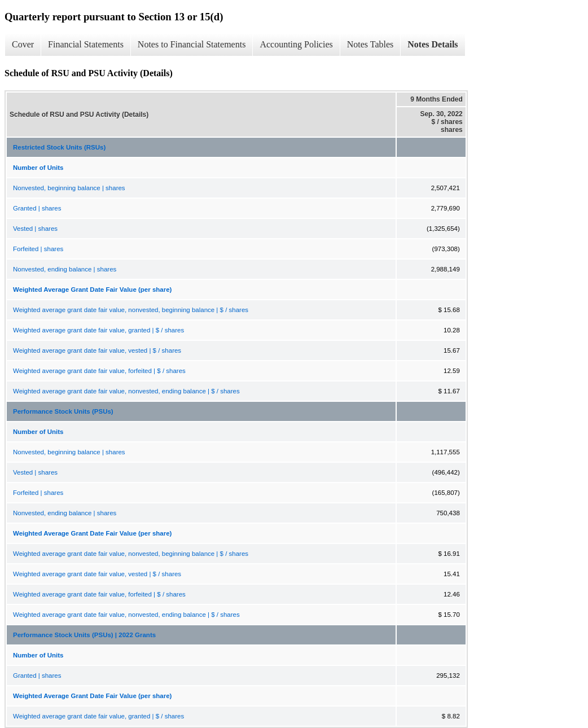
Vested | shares (35, 229)
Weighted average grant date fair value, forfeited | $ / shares (99, 371)
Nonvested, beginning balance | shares (69, 188)
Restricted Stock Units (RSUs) (59, 147)
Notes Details (433, 44)
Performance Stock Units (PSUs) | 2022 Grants (84, 635)
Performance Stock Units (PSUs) (63, 411)
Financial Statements (86, 44)
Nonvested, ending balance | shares (65, 269)
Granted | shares (37, 208)
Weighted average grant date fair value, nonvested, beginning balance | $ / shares (131, 310)
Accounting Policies (296, 44)
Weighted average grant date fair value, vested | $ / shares (97, 350)
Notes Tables (370, 44)
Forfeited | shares (38, 249)
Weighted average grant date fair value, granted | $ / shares (98, 330)
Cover (23, 44)
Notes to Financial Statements (192, 44)
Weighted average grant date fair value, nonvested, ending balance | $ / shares (126, 391)
